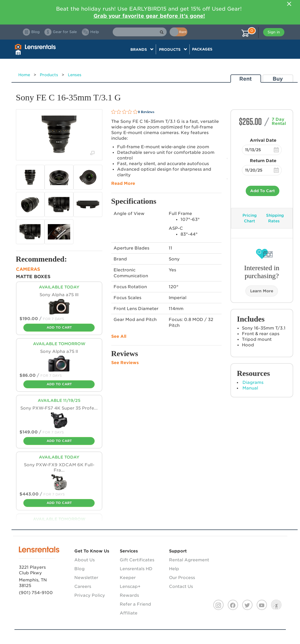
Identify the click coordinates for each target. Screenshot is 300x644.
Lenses (75, 75)
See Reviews (125, 363)
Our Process (182, 578)
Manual (250, 388)
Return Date (263, 161)
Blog (79, 569)
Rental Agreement (189, 560)
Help (174, 569)
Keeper (128, 578)
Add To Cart (263, 191)
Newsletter (86, 578)
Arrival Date (263, 140)
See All (119, 336)
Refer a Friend (135, 604)
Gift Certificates (137, 560)
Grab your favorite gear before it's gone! (149, 16)
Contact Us (181, 586)
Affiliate (129, 613)
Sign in (274, 32)
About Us (85, 560)
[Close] (289, 4)
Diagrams (253, 382)
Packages (202, 49)
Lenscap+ (130, 586)
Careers (83, 586)
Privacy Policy (90, 595)
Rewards (129, 595)
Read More (123, 183)
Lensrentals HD (136, 569)
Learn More (262, 291)
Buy (278, 79)
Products (49, 75)
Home (24, 75)
